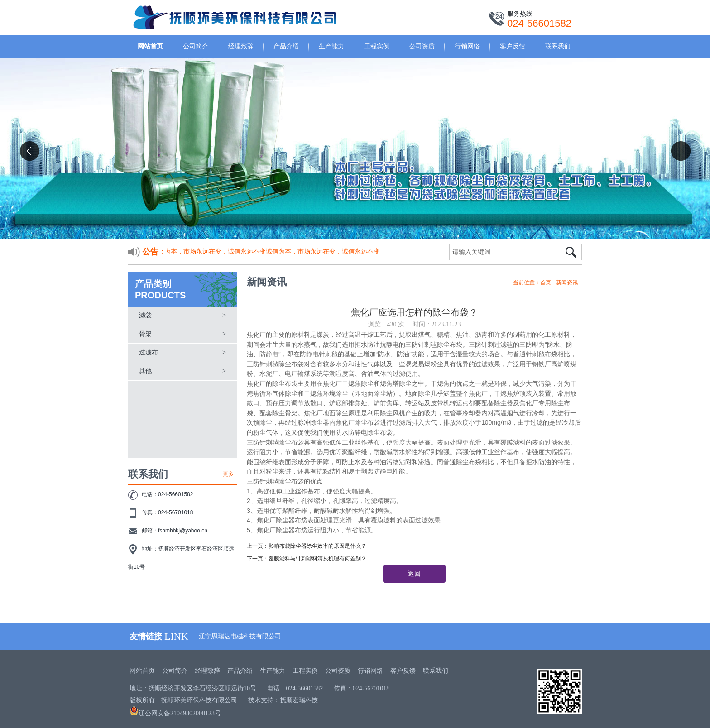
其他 (145, 371)
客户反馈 (513, 46)
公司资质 (422, 46)
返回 (414, 574)
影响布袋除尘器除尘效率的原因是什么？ (317, 546)
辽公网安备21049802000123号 (175, 713)
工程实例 (377, 46)
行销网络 (467, 46)
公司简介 (196, 46)
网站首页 (150, 46)
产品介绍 (286, 46)
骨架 (145, 334)
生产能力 (331, 46)
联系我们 (558, 46)
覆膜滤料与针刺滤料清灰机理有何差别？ (317, 559)
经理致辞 (241, 46)
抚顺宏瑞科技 (299, 700)
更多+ (230, 474)
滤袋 (145, 315)
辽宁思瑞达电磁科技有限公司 (240, 636)
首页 (546, 283)
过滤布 (149, 352)
